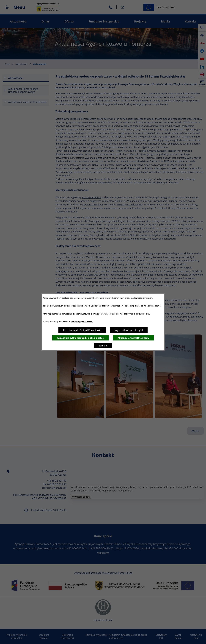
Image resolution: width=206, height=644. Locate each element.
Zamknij (103, 346)
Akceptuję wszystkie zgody (133, 338)
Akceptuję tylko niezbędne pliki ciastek (81, 338)
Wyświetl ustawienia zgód (129, 330)
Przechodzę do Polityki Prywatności (82, 330)
